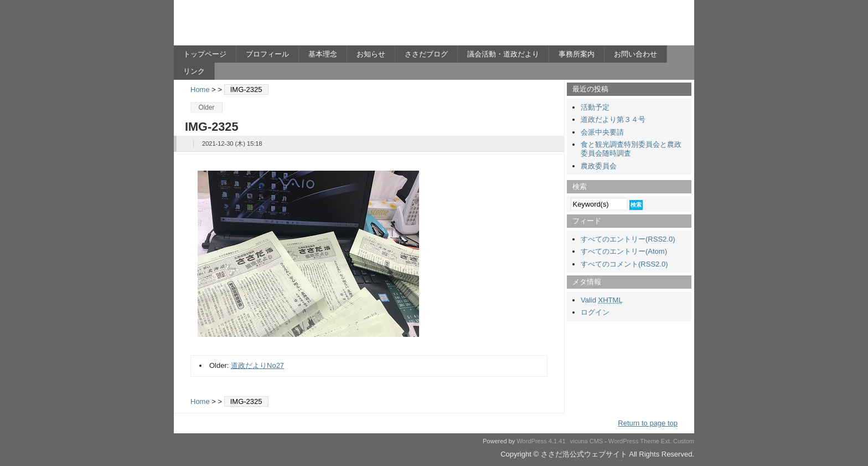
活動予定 (595, 107)
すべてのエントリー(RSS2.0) (628, 239)
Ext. (666, 441)
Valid (602, 300)
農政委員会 (599, 166)
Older (206, 107)
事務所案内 (577, 54)
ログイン (595, 312)
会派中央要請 (602, 132)
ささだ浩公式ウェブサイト (282, 25)
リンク (194, 71)
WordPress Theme (634, 441)
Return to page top (648, 423)
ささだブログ (426, 54)
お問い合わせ (635, 54)
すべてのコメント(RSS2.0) (624, 264)
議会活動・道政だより (503, 54)
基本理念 (323, 54)
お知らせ (371, 54)
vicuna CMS (587, 441)
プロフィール (267, 54)
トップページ (205, 54)
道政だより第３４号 (613, 119)
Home (200, 89)
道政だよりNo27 (257, 365)
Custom (684, 441)
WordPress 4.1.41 (541, 441)
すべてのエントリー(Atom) (624, 251)
